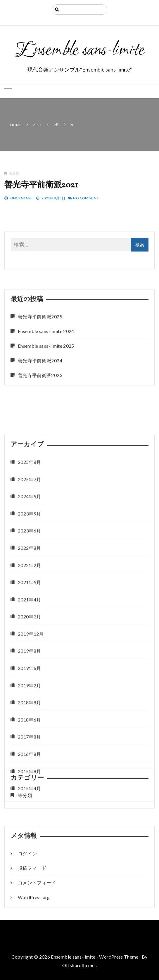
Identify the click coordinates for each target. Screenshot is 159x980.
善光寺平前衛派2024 (40, 400)
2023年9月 (29, 666)
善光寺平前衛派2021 (41, 188)
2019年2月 (29, 838)
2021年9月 (29, 735)
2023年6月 (29, 683)
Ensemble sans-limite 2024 (46, 371)
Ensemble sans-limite (79, 51)
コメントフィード (37, 917)
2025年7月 (29, 632)
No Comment (86, 201)
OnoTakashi (22, 201)
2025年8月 (29, 615)
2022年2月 (29, 718)
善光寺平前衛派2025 (40, 357)
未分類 (14, 176)
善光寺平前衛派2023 (40, 415)
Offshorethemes (79, 965)
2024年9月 (29, 649)
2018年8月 (29, 855)
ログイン (27, 887)
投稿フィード (32, 902)
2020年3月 (29, 769)
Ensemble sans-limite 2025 (46, 386)
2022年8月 (29, 701)
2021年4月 (29, 752)
